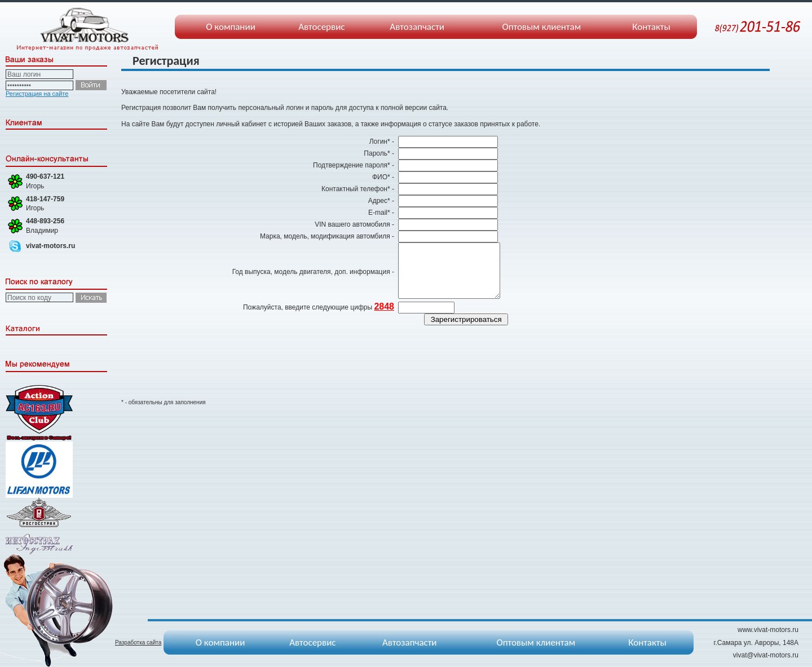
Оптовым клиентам (541, 27)
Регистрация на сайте (37, 94)
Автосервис (321, 27)
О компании (231, 27)
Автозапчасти (417, 27)
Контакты (651, 27)
